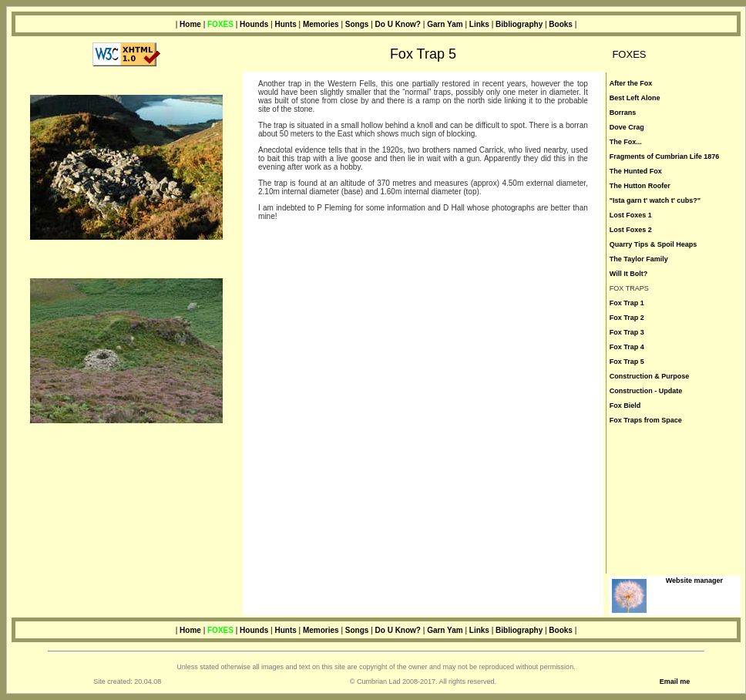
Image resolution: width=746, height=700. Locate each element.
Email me (675, 681)
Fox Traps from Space (646, 420)
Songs (357, 24)
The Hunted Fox (636, 171)
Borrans (623, 113)
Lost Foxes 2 (631, 230)
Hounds (254, 24)
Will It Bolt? (628, 274)
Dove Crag (627, 127)
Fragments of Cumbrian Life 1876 (665, 156)
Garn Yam (445, 24)
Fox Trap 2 (627, 318)
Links (479, 24)
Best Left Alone (635, 98)
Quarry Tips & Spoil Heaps (653, 244)
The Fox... (626, 142)
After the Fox (631, 83)
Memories (321, 24)
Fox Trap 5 (627, 362)
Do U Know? (398, 24)
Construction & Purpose (650, 376)
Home (190, 24)
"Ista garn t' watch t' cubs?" (655, 200)
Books (561, 24)
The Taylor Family (639, 259)
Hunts (285, 24)
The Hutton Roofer (640, 186)
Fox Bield (625, 406)
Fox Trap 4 (627, 347)
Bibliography (519, 24)
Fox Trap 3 (627, 332)
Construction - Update (646, 391)
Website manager (694, 581)
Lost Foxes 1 (631, 215)
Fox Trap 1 (627, 303)
